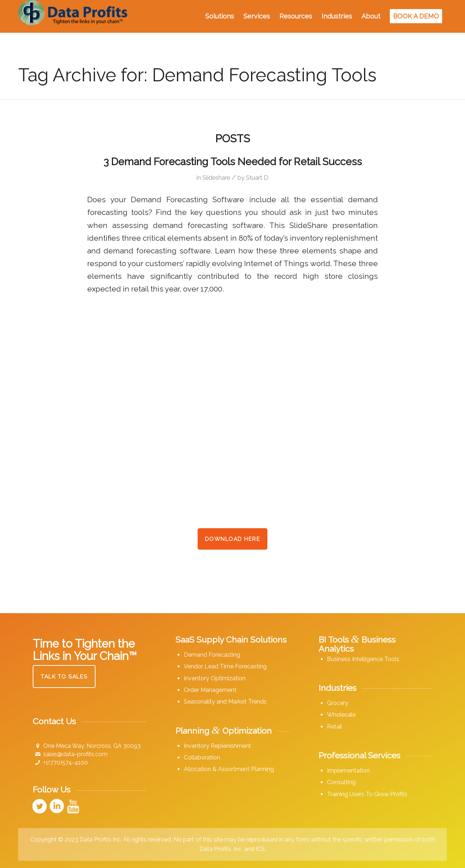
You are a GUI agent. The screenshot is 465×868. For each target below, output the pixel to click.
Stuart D (257, 178)
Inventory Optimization (215, 678)
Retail (335, 727)
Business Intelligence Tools (363, 659)
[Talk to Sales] (64, 677)
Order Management (210, 690)
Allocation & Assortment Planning (229, 769)
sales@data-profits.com (75, 754)
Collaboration (202, 757)
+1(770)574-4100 (66, 763)
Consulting (341, 782)
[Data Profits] (73, 16)
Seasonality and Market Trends (225, 702)
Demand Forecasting (212, 655)
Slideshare (216, 178)
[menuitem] (220, 16)
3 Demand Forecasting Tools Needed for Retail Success (233, 162)
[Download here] (233, 539)
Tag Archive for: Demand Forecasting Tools (197, 75)
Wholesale (341, 715)
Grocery (338, 703)
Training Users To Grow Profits (367, 794)
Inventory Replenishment (217, 746)
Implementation (348, 771)
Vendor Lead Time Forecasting (225, 666)
